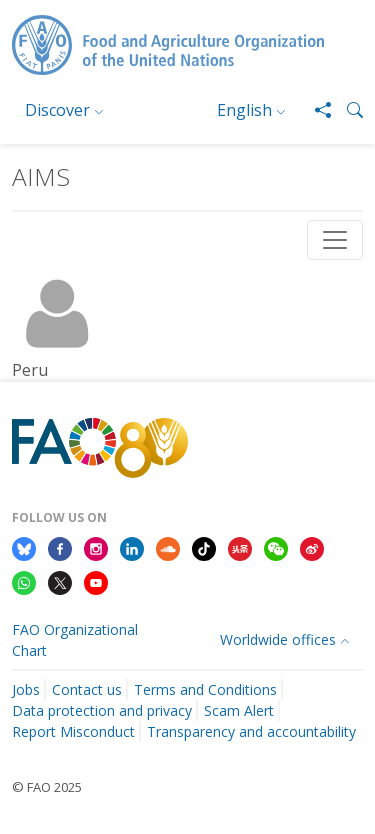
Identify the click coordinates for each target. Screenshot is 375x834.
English (244, 110)
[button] (347, 110)
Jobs (26, 689)
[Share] (315, 110)
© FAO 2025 (47, 787)
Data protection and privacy (102, 710)
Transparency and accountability (251, 731)
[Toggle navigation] (335, 240)
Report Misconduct (73, 731)
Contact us (87, 689)
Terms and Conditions (205, 689)
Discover (57, 110)
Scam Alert (239, 710)
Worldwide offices (278, 639)
